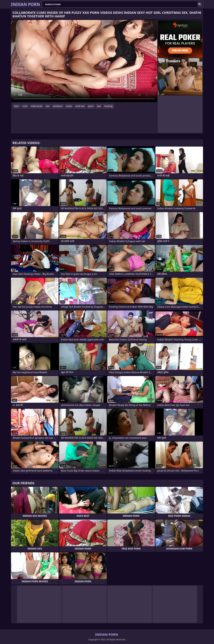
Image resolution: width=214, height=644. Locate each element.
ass (48, 106)
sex (99, 106)
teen (16, 106)
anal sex (80, 106)
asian (69, 106)
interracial (37, 106)
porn (91, 106)
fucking (108, 106)
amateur (58, 106)
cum (25, 106)
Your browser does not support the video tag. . (84, 61)
